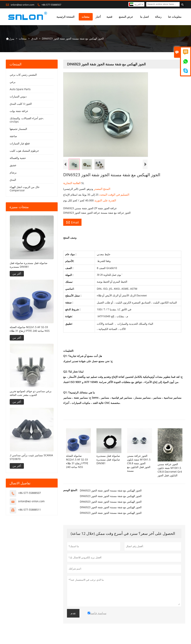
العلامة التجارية (72, 183)
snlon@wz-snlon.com (22, 5)
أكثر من (17, 274)
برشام (13, 172)
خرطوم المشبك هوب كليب (24, 151)
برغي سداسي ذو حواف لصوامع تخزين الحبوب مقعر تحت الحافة (31, 393)
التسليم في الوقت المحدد (114, 194)
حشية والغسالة (18, 158)
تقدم (73, 613)
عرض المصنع (126, 17)
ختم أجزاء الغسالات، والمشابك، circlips (27, 120)
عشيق (13, 165)
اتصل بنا (144, 17)
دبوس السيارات (18, 96)
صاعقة (13, 136)
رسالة (158, 17)
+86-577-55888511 (29, 510)
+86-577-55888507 (51, 5)
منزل (10, 39)
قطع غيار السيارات (20, 143)
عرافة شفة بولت (19, 111)
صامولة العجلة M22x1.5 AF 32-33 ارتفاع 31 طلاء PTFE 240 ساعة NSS (30, 329)
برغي (13, 82)
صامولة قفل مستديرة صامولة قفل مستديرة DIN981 (29, 265)
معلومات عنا (175, 17)
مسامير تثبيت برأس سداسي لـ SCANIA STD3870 (31, 457)
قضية (109, 17)
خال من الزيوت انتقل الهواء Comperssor (25, 189)
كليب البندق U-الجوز (21, 104)
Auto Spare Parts (20, 89)
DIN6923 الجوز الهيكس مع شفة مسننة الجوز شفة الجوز (111, 490)
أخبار (98, 17)
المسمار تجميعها (18, 129)
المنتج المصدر (102, 189)
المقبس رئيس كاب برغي (23, 75)
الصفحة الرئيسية (65, 17)
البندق (34, 38)
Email (72, 222)
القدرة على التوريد (105, 200)
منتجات (86, 17)
